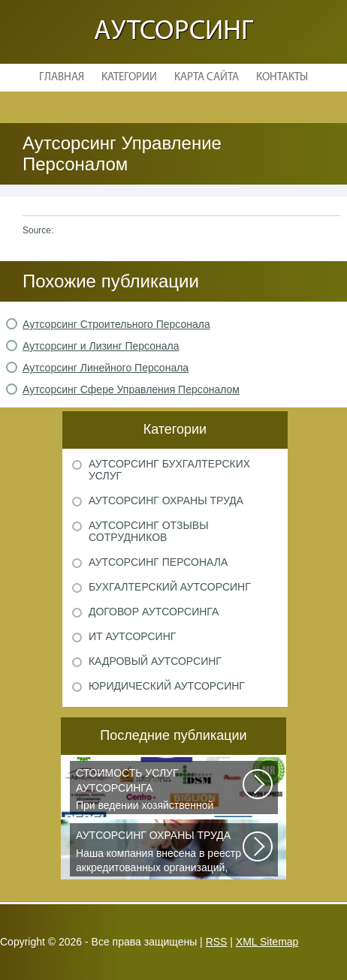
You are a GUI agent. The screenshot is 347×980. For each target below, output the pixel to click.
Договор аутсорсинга (154, 612)
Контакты (282, 78)
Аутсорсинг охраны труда (166, 501)
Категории (129, 78)
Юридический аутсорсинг (167, 686)
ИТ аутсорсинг (132, 636)
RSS (217, 942)
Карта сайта (207, 78)
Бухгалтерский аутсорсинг (170, 587)
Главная (62, 78)
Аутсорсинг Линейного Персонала (106, 368)
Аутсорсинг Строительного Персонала (116, 324)
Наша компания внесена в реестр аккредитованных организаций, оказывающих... (160, 852)
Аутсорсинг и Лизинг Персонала (101, 346)
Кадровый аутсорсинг (155, 661)
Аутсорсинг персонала (158, 562)
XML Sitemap (267, 942)
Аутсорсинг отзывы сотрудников (149, 531)
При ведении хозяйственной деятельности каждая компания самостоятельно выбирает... (160, 790)
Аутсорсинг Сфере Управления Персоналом (131, 389)
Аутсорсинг (173, 32)
